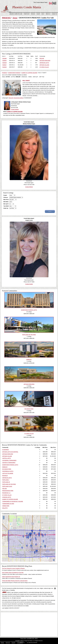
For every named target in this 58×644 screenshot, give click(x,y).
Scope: (5, 195)
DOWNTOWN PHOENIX (14, 73)
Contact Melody (15, 109)
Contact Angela (29, 284)
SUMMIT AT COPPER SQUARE (29, 73)
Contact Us (55, 14)
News (43, 14)
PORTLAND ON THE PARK (9, 484)
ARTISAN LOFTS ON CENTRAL (10, 452)
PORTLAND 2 (6, 480)
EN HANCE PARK (7, 469)
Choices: (6, 197)
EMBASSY (5, 467)
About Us (48, 14)
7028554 (4, 61)
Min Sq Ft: (6, 204)
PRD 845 (42, 58)
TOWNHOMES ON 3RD (8, 504)
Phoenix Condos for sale (16, 14)
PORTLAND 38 (6, 482)
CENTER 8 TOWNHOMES (9, 463)
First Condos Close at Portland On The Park (13, 573)
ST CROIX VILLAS (44, 67)
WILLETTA (5, 508)
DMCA (36, 638)
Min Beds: (6, 202)
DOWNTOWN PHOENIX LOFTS (10, 465)
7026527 (4, 65)
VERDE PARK (6, 506)
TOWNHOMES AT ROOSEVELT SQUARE (13, 501)
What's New (27, 14)
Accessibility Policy (30, 638)
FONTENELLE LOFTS (8, 471)
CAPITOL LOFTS (6, 458)
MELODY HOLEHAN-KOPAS (16, 98)
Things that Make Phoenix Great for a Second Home (15, 581)
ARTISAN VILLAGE (44, 65)
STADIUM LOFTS (7, 497)
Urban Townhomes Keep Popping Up (11, 577)
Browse (33, 14)
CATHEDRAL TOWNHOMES (9, 460)
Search (38, 14)
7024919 (4, 67)
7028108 (4, 63)
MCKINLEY (5, 476)
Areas (15, 18)
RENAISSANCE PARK (8, 491)
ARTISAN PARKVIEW (45, 61)
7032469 (4, 58)
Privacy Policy (23, 638)
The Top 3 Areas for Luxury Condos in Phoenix (13, 568)
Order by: (6, 208)
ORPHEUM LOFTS (44, 63)
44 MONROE (5, 450)
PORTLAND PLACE (7, 486)
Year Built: (6, 206)
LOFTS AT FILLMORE (8, 473)
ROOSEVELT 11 (6, 493)
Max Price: (6, 200)
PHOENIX (6, 18)
